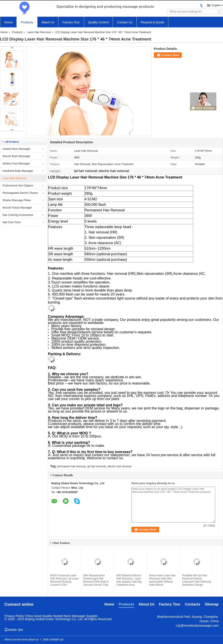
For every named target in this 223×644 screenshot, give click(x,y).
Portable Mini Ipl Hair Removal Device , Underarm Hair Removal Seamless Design (197, 580)
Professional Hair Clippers (18, 186)
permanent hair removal (71, 466)
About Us (48, 22)
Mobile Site (14, 630)
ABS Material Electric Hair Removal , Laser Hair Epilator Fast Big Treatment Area (129, 580)
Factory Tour (71, 22)
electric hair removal (119, 466)
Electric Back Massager (16, 156)
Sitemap (212, 604)
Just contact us (53, 639)
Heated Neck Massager (16, 149)
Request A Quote (153, 22)
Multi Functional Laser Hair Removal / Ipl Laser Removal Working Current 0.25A (65, 580)
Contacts (192, 604)
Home (8, 22)
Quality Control (98, 22)
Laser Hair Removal (39, 32)
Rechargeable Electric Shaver (20, 193)
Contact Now (170, 55)
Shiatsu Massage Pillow (17, 200)
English (216, 5)
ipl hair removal (96, 466)
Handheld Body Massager (18, 171)
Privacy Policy (14, 616)
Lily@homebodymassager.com (197, 626)
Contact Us (125, 22)
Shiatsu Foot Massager (16, 164)
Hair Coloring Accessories (18, 215)
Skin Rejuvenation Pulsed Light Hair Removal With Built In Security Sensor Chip (96, 580)
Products (27, 22)
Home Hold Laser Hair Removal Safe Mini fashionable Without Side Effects (162, 580)
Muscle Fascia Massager (17, 208)
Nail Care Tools (11, 222)
